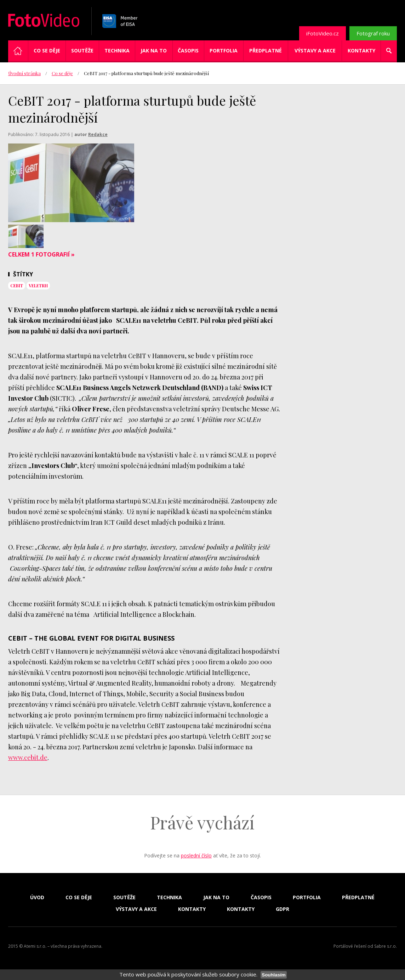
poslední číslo (196, 855)
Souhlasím (273, 975)
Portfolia (224, 50)
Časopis (188, 50)
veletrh (38, 286)
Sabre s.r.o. (386, 946)
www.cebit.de (28, 757)
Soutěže (82, 50)
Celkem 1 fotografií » (41, 254)
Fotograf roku (373, 33)
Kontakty (361, 50)
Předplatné (266, 50)
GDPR (283, 909)
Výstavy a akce (315, 50)
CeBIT (17, 286)
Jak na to (154, 50)
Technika (117, 50)
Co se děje (47, 50)
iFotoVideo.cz (323, 33)
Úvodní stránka (24, 73)
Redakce (98, 134)
